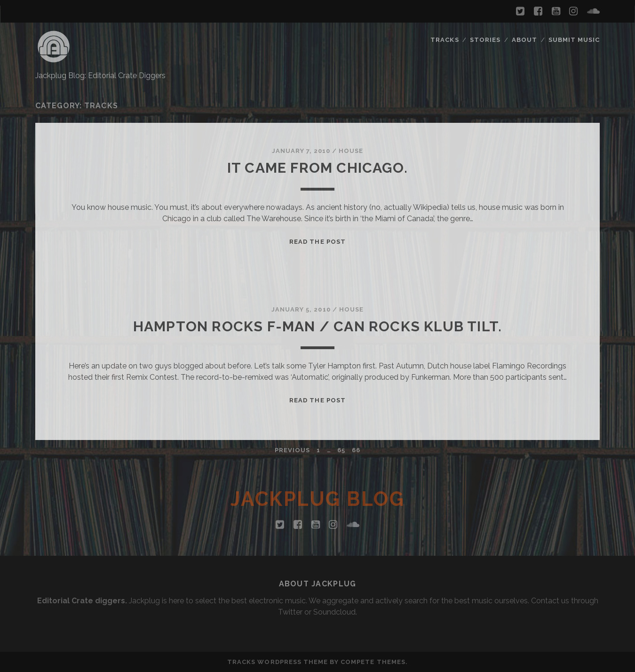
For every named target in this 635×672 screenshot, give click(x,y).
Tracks (444, 40)
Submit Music (574, 40)
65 (341, 450)
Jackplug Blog (318, 499)
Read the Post (317, 242)
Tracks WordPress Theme (278, 662)
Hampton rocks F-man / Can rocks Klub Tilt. (317, 326)
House (351, 151)
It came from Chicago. (317, 168)
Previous (292, 450)
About (524, 40)
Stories (485, 40)
